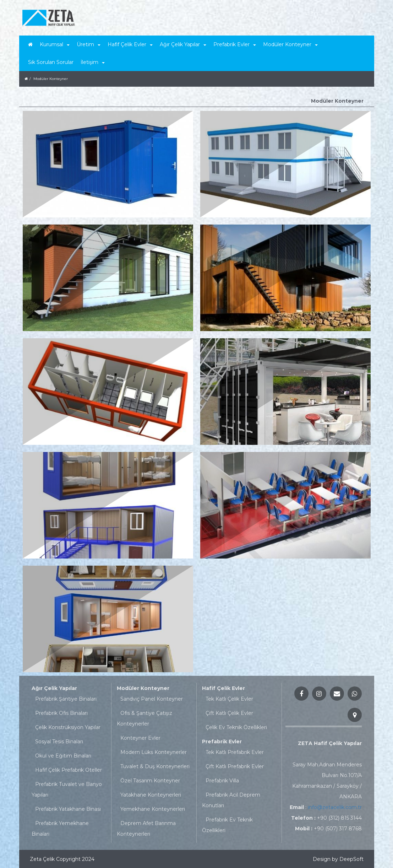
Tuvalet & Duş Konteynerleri (155, 766)
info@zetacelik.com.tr (335, 807)
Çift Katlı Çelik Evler (229, 713)
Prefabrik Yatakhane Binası (68, 809)
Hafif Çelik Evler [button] (130, 44)
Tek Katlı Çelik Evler (229, 699)
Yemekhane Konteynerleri (153, 809)
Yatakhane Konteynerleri (151, 795)
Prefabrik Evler (222, 742)
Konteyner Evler (140, 738)
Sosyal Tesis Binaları (59, 742)
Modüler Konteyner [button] (290, 44)
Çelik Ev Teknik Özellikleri (236, 727)
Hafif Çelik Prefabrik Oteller (69, 770)
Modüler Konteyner (143, 688)
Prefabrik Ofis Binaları (61, 713)
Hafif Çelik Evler (223, 688)
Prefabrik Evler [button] (235, 44)
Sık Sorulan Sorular (51, 62)
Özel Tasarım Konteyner (150, 781)
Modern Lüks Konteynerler (154, 752)
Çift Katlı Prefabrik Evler (235, 766)
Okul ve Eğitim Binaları (63, 756)
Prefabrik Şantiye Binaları (66, 699)
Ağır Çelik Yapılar (54, 688)
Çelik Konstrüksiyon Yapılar (68, 727)
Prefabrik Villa (222, 781)
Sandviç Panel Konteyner (152, 699)
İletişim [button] (93, 62)
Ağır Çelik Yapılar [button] (183, 44)
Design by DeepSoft (338, 859)
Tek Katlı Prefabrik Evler (235, 752)
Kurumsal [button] (55, 44)
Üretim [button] (89, 44)
